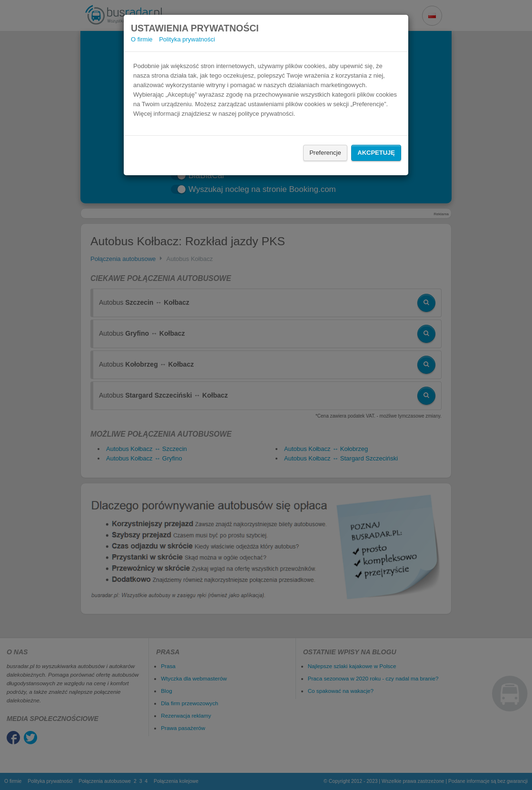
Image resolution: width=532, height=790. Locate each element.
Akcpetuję (376, 153)
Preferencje (325, 153)
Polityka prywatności (187, 39)
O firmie (142, 39)
